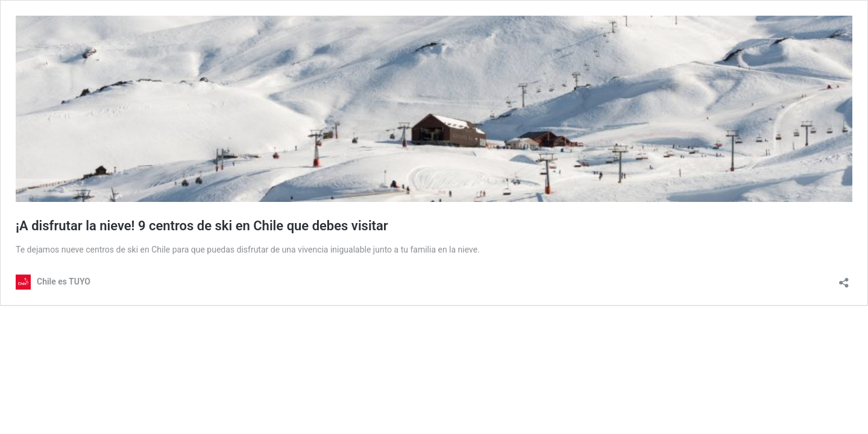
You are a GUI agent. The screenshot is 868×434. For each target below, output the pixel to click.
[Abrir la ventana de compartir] (844, 279)
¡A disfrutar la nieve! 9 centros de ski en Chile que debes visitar (202, 226)
